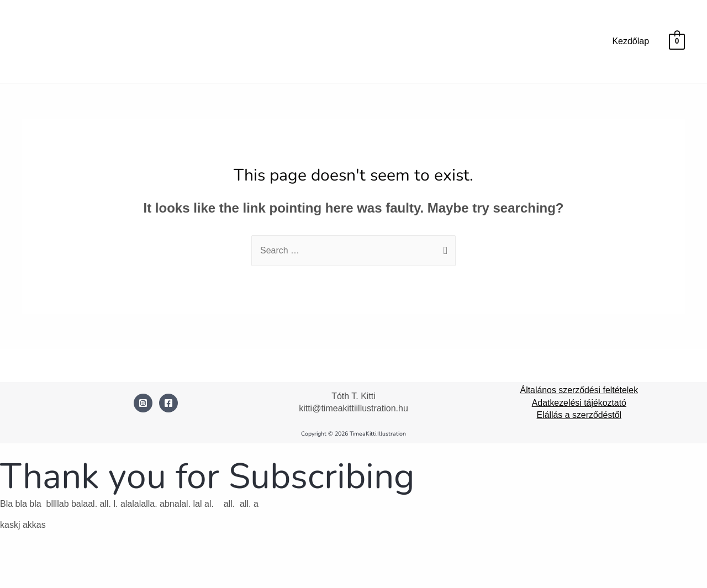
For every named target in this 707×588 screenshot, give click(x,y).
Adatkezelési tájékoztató (579, 403)
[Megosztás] (93, 561)
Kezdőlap (631, 41)
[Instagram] (143, 403)
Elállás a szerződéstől (579, 415)
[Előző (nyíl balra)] (18, 579)
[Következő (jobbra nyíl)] (55, 579)
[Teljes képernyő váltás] (55, 561)
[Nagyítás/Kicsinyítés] (18, 561)
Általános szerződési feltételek (579, 390)
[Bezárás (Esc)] (131, 561)
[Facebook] (168, 403)
